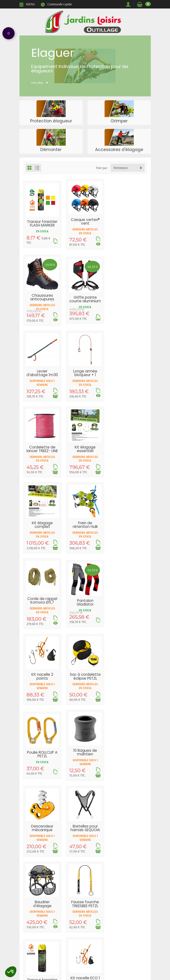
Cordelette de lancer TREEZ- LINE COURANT (42, 375)
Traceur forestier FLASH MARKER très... (42, 225)
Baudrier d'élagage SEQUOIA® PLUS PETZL (42, 679)
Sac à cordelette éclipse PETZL (85, 524)
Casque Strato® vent (85, 753)
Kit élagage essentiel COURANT (85, 375)
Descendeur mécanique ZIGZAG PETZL (85, 602)
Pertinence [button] (121, 168)
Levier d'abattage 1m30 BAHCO (85, 299)
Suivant (105, 798)
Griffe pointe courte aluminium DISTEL (42, 301)
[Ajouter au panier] (98, 320)
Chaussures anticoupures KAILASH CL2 (128, 223)
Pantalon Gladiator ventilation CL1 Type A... (128, 454)
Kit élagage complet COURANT (128, 375)
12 (92, 798)
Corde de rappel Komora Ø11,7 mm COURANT (85, 450)
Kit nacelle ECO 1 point (42, 751)
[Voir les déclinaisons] (98, 244)
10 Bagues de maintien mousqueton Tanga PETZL (42, 604)
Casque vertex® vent (85, 221)
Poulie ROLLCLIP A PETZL (128, 526)
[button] (11, 972)
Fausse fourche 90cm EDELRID (128, 753)
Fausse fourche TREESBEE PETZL (85, 676)
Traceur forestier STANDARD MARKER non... (128, 679)
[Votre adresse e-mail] (75, 958)
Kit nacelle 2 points (42, 524)
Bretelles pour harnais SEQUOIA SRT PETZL (128, 602)
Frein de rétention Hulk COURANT (42, 450)
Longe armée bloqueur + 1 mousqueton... (128, 299)
